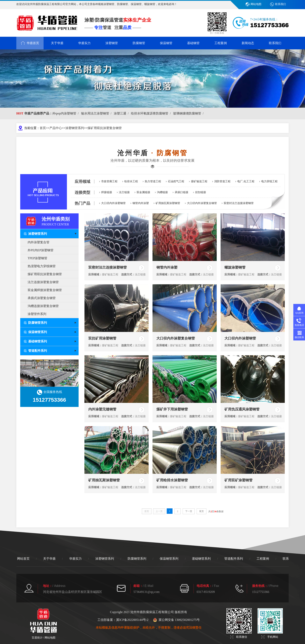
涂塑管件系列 (37, 314)
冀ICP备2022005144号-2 (132, 620)
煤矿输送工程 (199, 181)
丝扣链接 (201, 192)
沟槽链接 (162, 192)
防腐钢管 (139, 43)
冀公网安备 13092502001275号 (176, 620)
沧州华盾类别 (60, 221)
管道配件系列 (234, 559)
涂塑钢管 (112, 43)
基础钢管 (193, 43)
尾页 (202, 511)
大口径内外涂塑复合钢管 (202, 203)
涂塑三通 (122, 113)
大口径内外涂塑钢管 (113, 203)
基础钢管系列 (201, 559)
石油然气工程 (176, 181)
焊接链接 (107, 192)
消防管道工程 (222, 181)
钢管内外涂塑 (141, 203)
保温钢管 (166, 43)
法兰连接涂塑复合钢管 (43, 282)
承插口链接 (181, 192)
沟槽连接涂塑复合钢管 (43, 306)
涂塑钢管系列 (75, 128)
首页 (43, 128)
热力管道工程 (153, 181)
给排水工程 (131, 181)
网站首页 (23, 559)
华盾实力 (84, 43)
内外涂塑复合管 (39, 242)
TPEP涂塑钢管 (37, 258)
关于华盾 (57, 43)
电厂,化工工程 (246, 181)
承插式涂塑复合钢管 (42, 298)
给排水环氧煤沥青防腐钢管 (152, 113)
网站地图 (256, 4)
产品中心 (56, 128)
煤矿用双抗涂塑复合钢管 (105, 128)
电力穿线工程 (269, 181)
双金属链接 (143, 192)
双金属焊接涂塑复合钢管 (45, 290)
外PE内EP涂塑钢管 (41, 250)
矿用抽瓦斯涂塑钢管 (168, 203)
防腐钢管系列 (137, 559)
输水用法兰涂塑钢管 (97, 113)
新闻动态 (248, 43)
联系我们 (280, 4)
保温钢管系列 (169, 559)
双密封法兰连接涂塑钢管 (239, 203)
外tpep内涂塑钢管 (66, 113)
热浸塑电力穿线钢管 (42, 266)
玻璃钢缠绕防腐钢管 (189, 113)
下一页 (189, 511)
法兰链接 (124, 192)
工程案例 (221, 43)
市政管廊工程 (109, 181)
